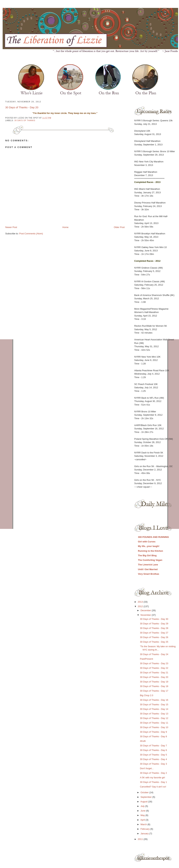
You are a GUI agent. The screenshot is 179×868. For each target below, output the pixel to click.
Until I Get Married (148, 569)
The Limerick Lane (148, 565)
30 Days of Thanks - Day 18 (154, 686)
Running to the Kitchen (150, 551)
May (143, 815)
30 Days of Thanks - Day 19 (154, 682)
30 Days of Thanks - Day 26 (154, 637)
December (146, 610)
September (146, 797)
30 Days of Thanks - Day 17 (154, 691)
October (145, 792)
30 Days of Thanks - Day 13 (154, 714)
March (144, 824)
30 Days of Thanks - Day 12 (154, 718)
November (146, 615)
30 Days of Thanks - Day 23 (154, 663)
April (143, 820)
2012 (141, 606)
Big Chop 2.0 (146, 695)
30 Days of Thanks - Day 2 (153, 773)
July (143, 806)
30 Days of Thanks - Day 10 (154, 727)
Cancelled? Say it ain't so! (153, 787)
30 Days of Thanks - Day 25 (154, 642)
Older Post (119, 227)
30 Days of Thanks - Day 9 (153, 732)
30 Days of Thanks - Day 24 (154, 654)
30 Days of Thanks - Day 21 (154, 673)
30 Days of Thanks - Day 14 (154, 709)
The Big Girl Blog (147, 555)
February (145, 829)
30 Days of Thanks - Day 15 (154, 704)
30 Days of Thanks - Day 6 (153, 750)
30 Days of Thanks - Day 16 (154, 700)
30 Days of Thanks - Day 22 (154, 668)
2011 (141, 839)
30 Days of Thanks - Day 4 (153, 759)
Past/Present (146, 659)
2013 (141, 602)
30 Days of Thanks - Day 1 (153, 782)
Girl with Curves (147, 542)
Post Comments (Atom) (31, 234)
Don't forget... (147, 768)
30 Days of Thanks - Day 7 (153, 746)
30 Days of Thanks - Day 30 (154, 619)
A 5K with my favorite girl (152, 778)
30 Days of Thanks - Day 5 (153, 755)
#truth (143, 741)
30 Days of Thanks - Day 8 (153, 736)
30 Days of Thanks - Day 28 (154, 628)
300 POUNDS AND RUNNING (153, 537)
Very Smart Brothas (149, 574)
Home (66, 227)
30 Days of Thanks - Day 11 (154, 723)
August (144, 802)
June (143, 811)
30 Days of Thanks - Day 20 (22, 107)
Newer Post (11, 227)
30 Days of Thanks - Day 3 (153, 764)
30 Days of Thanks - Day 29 (154, 624)
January (145, 834)
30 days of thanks (25, 121)
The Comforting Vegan (150, 560)
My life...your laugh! (149, 546)
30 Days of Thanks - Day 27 (154, 633)
